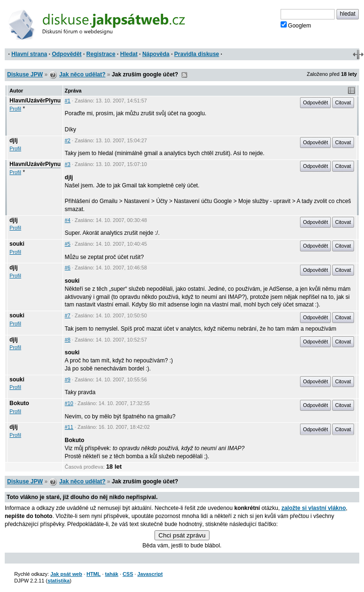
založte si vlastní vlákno (314, 508)
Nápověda (156, 54)
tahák (111, 574)
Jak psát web (66, 574)
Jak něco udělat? (82, 74)
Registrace (101, 54)
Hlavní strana (29, 54)
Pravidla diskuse (197, 54)
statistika (59, 581)
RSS (184, 75)
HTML (93, 574)
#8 (68, 340)
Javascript (150, 574)
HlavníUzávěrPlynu (35, 101)
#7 (68, 315)
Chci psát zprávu (182, 535)
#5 (68, 244)
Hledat (129, 54)
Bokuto (19, 403)
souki (17, 244)
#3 (68, 164)
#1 (68, 101)
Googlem (296, 25)
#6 (68, 268)
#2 (68, 140)
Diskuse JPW (25, 74)
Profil (15, 109)
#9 (68, 379)
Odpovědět (67, 54)
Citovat (343, 102)
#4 (68, 220)
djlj (14, 140)
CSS (128, 574)
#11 (69, 427)
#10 (69, 403)
